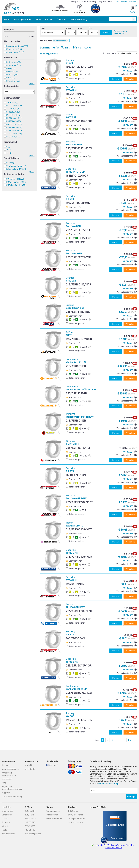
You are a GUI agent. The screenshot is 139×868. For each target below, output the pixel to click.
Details (116, 79)
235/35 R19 (30, 826)
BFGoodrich (13, 81)
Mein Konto (133, 2)
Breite (68, 28)
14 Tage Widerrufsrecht (79, 11)
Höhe (79, 28)
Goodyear (12, 71)
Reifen (7, 19)
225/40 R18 (30, 818)
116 (129, 740)
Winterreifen (52, 815)
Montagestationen (23, 19)
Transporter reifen (76, 818)
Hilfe (117, 2)
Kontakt (124, 2)
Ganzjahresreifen (54, 818)
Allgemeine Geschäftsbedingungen (12, 788)
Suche (106, 33)
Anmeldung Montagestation (9, 774)
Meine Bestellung (79, 19)
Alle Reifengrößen (33, 834)
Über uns (61, 19)
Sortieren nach (109, 53)
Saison (44, 28)
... (123, 740)
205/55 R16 (30, 811)
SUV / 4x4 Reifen (76, 815)
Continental (14, 65)
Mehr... (32, 84)
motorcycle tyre (75, 822)
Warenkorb (130, 79)
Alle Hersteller (8, 834)
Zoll (90, 28)
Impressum (7, 779)
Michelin (12, 75)
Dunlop (11, 68)
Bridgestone (14, 62)
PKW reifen (73, 811)
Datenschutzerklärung (12, 797)
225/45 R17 (30, 815)
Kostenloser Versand (60, 10)
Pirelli (11, 78)
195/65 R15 (30, 822)
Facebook (52, 765)
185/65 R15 (30, 830)
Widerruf (6, 793)
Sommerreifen (53, 811)
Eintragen (132, 797)
